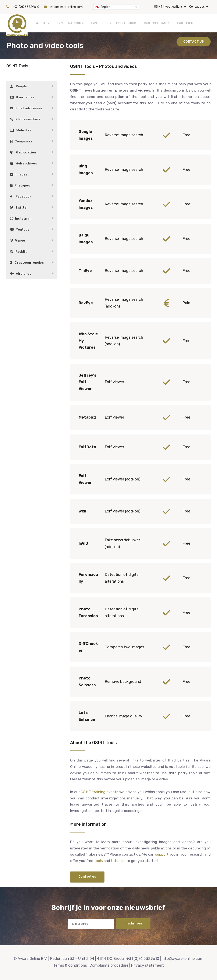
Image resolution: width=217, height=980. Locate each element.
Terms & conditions (70, 965)
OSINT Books (127, 23)
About (42, 23)
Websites (21, 130)
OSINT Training (68, 23)
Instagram (21, 219)
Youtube (20, 230)
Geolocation (23, 152)
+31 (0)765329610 (26, 7)
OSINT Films (186, 23)
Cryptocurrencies (27, 263)
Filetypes (20, 185)
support (162, 854)
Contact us (197, 7)
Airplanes (21, 274)
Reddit (18, 252)
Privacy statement (147, 965)
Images (19, 174)
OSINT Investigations (168, 7)
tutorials (118, 861)
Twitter (19, 207)
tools (98, 861)
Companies (21, 141)
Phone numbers (25, 119)
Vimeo (18, 241)
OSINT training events (99, 792)
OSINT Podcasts (156, 23)
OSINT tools (100, 23)
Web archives (24, 163)
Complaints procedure (109, 965)
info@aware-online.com (66, 7)
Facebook (21, 196)
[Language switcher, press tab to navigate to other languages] (116, 7)
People (18, 86)
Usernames (22, 97)
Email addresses (26, 108)
